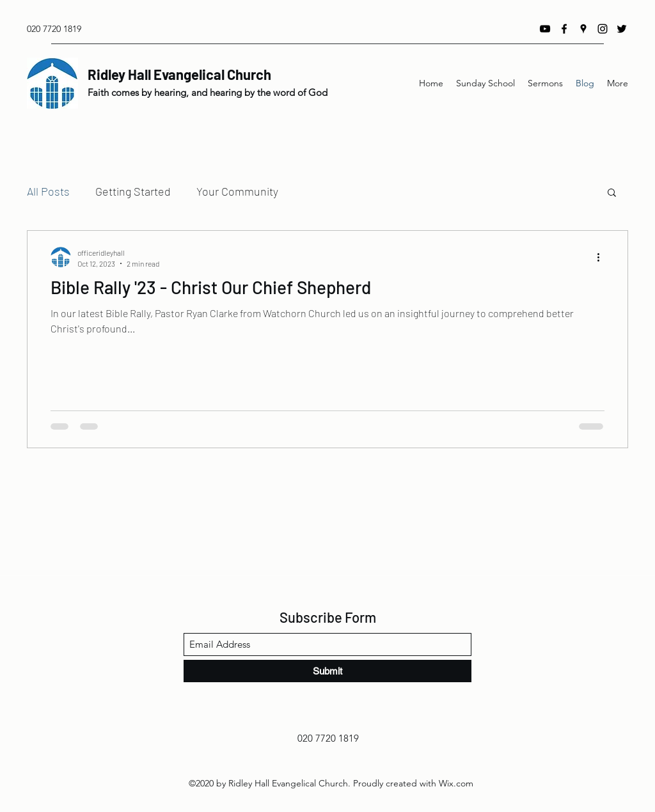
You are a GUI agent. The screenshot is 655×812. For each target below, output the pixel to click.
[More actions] (603, 257)
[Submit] (327, 671)
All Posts (48, 191)
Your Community (237, 191)
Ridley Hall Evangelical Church (179, 74)
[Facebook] (564, 29)
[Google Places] (583, 29)
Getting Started (133, 191)
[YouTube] (545, 29)
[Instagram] (603, 29)
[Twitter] (622, 29)
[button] (612, 193)
